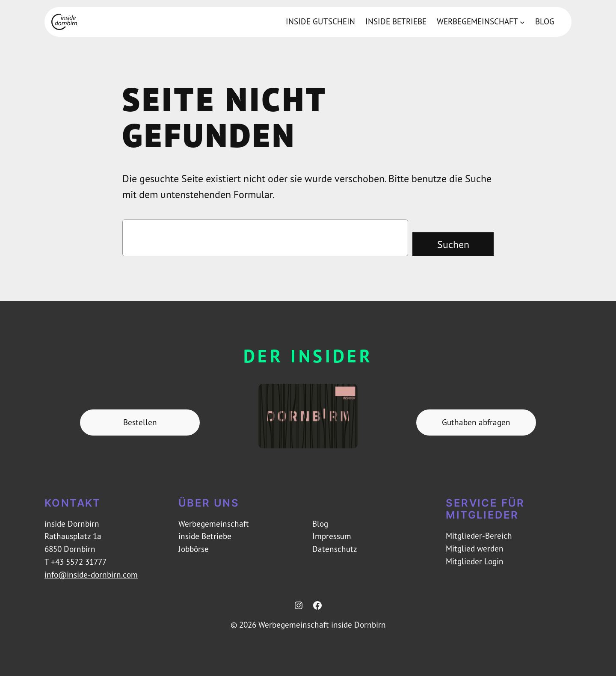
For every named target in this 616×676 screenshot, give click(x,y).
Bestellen (140, 422)
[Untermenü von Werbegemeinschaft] (522, 22)
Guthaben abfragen (476, 422)
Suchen (453, 244)
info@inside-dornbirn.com (91, 575)
